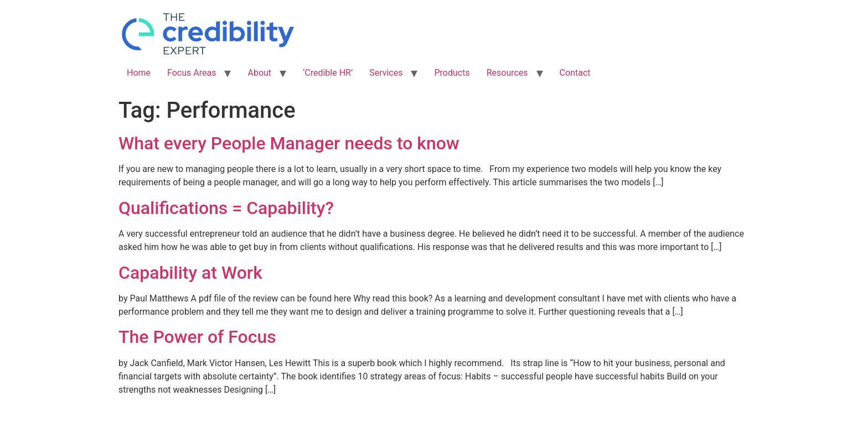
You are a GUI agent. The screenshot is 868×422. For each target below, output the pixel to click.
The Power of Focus (197, 337)
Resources (507, 73)
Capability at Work (190, 273)
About (259, 73)
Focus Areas (192, 73)
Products (452, 73)
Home (139, 73)
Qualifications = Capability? (226, 208)
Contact (575, 73)
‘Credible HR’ (328, 73)
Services (386, 73)
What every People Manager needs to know (289, 143)
